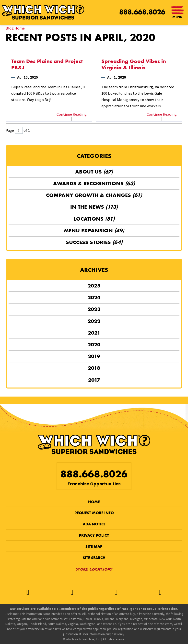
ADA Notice (94, 524)
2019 (94, 356)
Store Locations (94, 569)
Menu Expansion (94, 230)
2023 (94, 309)
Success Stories (94, 242)
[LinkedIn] (160, 593)
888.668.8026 (142, 12)
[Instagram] (116, 593)
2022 (94, 321)
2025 (94, 286)
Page (10, 130)
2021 (94, 333)
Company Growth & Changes (94, 195)
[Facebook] (28, 593)
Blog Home (15, 28)
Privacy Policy (94, 535)
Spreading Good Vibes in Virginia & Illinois (134, 64)
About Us (94, 172)
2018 (94, 368)
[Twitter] (72, 593)
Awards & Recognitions (94, 183)
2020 (94, 344)
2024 (94, 297)
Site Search (94, 558)
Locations (94, 219)
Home (94, 502)
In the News (94, 207)
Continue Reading (72, 114)
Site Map (94, 547)
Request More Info (94, 513)
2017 (94, 380)
